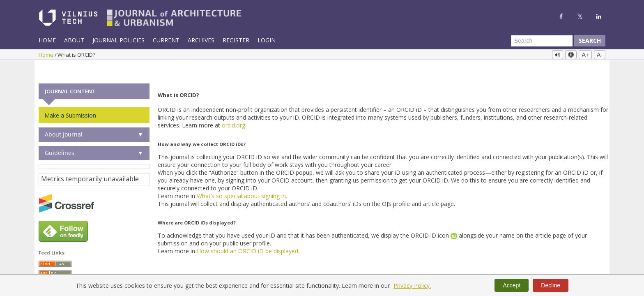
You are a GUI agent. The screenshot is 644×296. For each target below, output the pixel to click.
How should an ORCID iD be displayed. (248, 235)
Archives (201, 40)
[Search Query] (542, 41)
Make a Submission (70, 100)
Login (267, 40)
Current (166, 40)
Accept (512, 285)
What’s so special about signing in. (242, 180)
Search (590, 40)
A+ (585, 55)
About (74, 40)
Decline (551, 285)
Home (47, 40)
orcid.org (233, 110)
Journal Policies (118, 40)
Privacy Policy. (412, 286)
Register (236, 40)
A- (600, 55)
